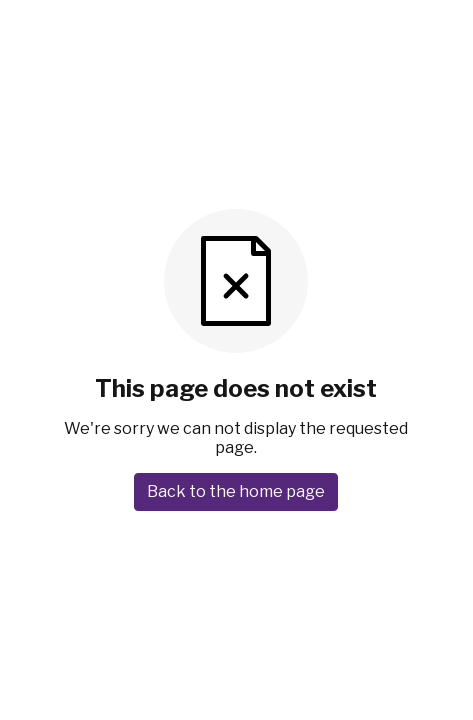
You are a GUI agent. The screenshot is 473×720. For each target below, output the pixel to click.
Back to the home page (236, 491)
